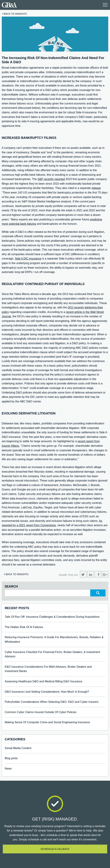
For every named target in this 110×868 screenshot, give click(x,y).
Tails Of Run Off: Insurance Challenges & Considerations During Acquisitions (52, 617)
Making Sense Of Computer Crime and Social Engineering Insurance (47, 722)
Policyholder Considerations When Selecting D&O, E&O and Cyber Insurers (52, 702)
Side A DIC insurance (28, 259)
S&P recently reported (51, 179)
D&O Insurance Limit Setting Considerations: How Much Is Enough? (47, 692)
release (96, 188)
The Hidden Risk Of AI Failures (24, 627)
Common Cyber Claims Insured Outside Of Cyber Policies (41, 712)
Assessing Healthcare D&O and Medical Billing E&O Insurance (44, 681)
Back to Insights (15, 14)
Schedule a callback (55, 849)
